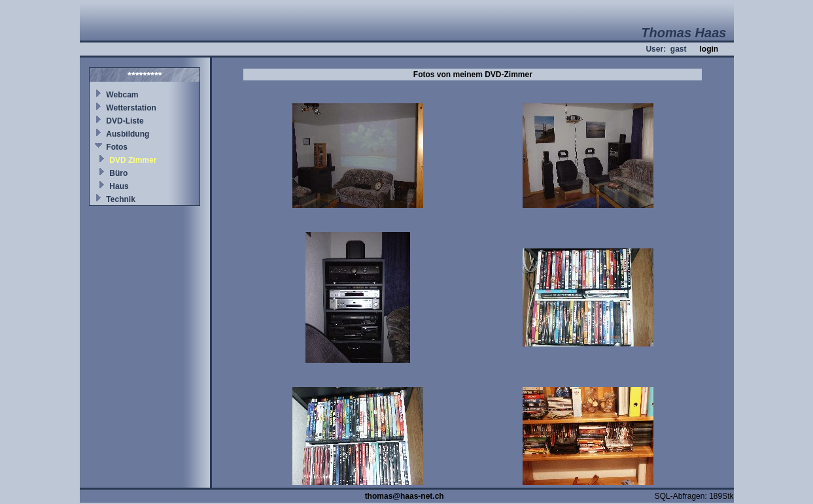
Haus (119, 186)
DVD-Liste (125, 121)
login (709, 49)
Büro (118, 173)
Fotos (117, 147)
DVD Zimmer (133, 160)
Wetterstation (131, 108)
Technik (120, 199)
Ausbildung (128, 134)
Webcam (122, 95)
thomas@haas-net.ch (405, 496)
